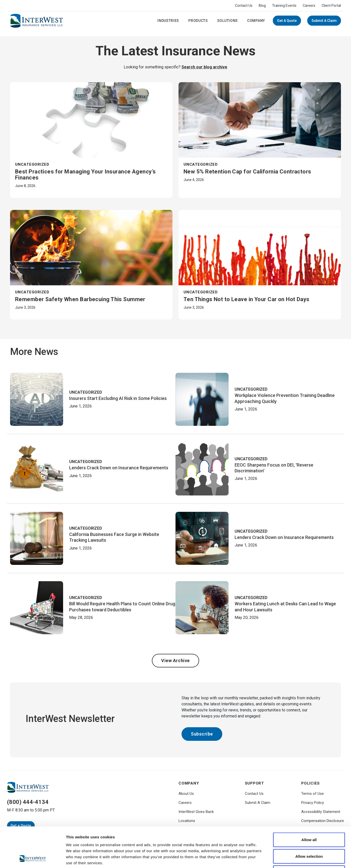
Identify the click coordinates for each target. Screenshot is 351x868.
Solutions (228, 21)
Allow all (309, 802)
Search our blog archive (204, 67)
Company (256, 21)
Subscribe (202, 734)
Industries (168, 21)
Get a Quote (287, 21)
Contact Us (244, 6)
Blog (262, 6)
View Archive (175, 660)
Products (198, 21)
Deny (309, 835)
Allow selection (309, 819)
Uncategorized (32, 164)
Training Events (284, 6)
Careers (309, 6)
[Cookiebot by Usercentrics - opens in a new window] (33, 858)
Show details (264, 858)
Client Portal (331, 6)
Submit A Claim (324, 21)
